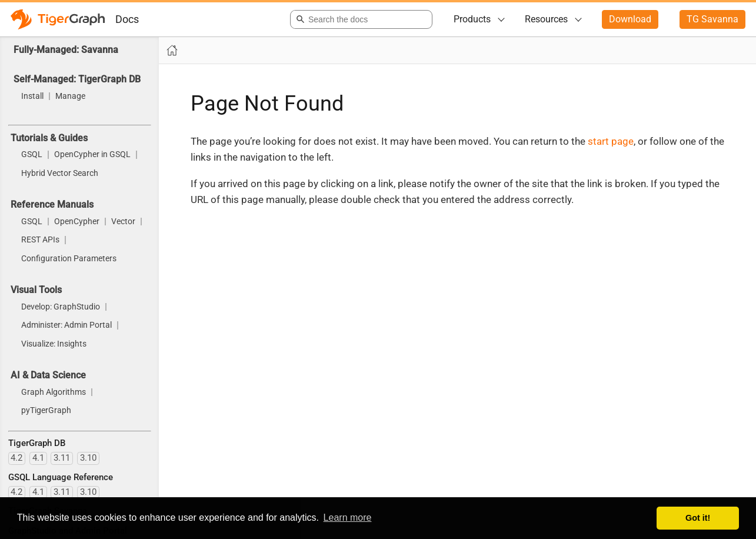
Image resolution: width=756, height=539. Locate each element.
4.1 (38, 458)
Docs (127, 19)
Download (630, 19)
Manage (70, 97)
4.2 (16, 458)
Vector (123, 222)
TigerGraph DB (37, 443)
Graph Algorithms (54, 392)
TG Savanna (712, 19)
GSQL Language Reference (61, 477)
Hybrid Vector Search (60, 174)
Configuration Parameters (69, 259)
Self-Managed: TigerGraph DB (77, 79)
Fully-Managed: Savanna (66, 50)
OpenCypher (77, 222)
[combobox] (359, 19)
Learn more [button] (348, 518)
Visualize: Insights (54, 344)
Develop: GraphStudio (61, 307)
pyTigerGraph (46, 411)
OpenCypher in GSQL (92, 155)
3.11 (62, 458)
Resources (546, 19)
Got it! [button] (698, 518)
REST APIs (40, 240)
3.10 (88, 458)
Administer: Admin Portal (66, 325)
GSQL (32, 155)
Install (32, 97)
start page (611, 141)
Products (472, 19)
